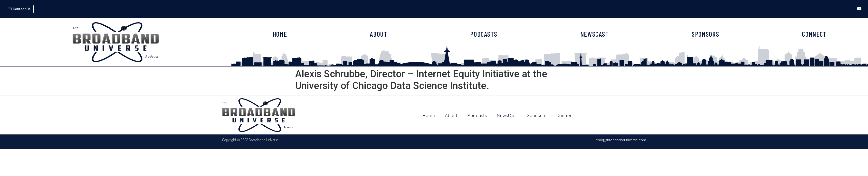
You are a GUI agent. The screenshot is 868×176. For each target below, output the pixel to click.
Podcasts (477, 115)
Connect (565, 115)
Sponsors (537, 115)
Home (429, 115)
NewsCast (507, 115)
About (451, 115)
